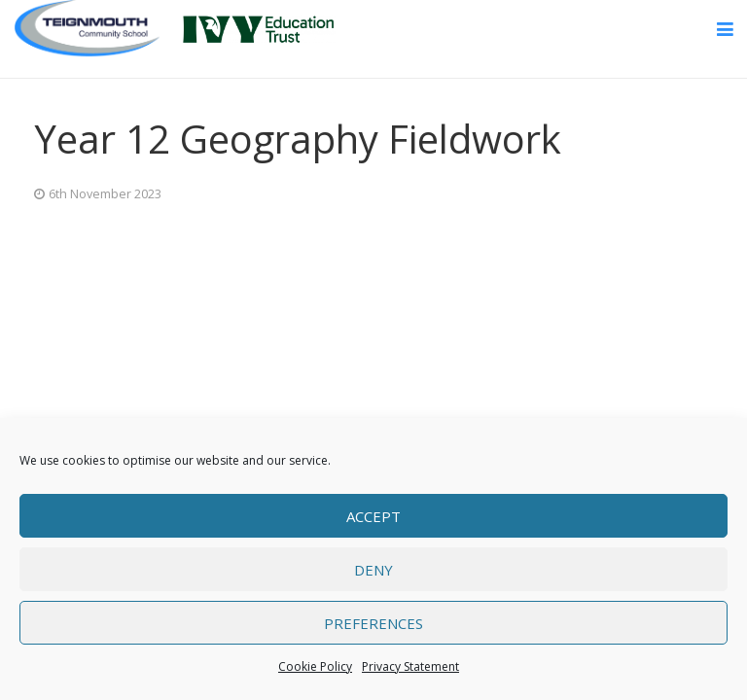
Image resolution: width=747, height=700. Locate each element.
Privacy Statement (410, 666)
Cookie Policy (315, 666)
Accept (373, 516)
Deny (373, 570)
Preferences (373, 623)
